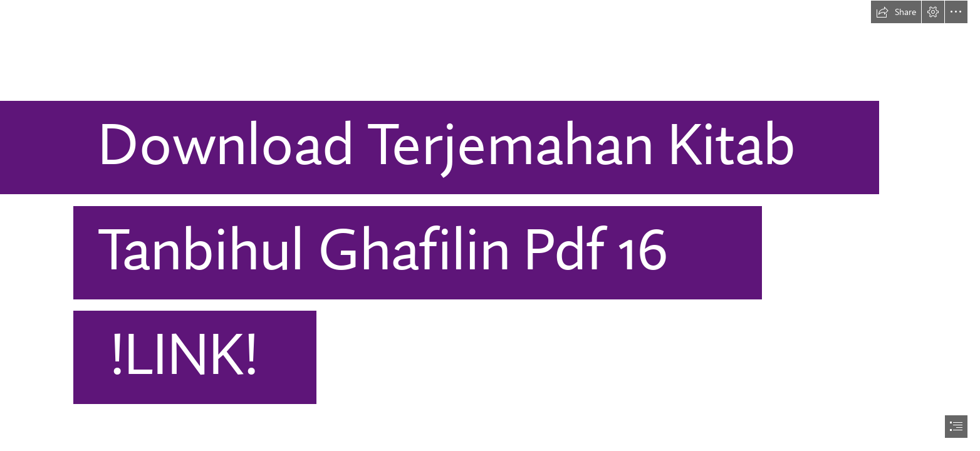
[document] (490, 225)
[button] (896, 12)
